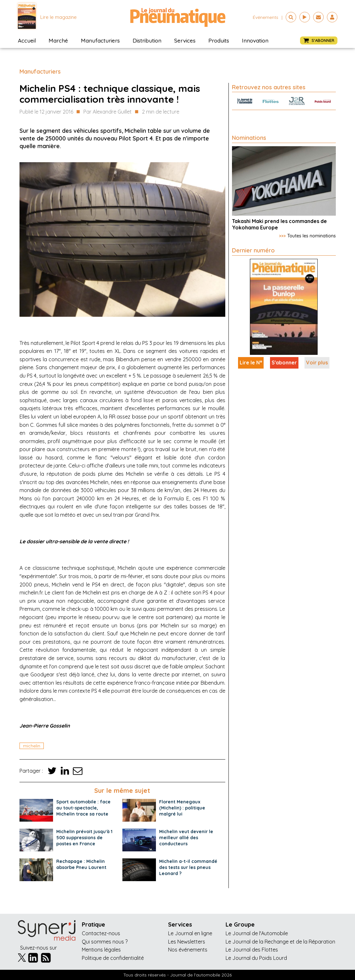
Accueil (27, 40)
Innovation (255, 40)
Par (108, 112)
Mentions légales (101, 950)
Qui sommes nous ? (105, 942)
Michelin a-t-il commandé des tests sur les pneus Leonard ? (188, 867)
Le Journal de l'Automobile (257, 933)
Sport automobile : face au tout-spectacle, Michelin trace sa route (83, 808)
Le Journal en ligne (190, 933)
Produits (219, 40)
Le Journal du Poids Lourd (256, 958)
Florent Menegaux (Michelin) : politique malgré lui (182, 808)
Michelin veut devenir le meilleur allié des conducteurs (186, 838)
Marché (58, 40)
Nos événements (188, 950)
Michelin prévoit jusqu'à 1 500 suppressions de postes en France (84, 838)
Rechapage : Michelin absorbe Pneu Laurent (81, 864)
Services (185, 40)
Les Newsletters (187, 942)
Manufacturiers (100, 40)
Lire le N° (251, 363)
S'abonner (284, 363)
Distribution (147, 40)
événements (266, 17)
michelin (32, 746)
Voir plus (317, 363)
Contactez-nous (101, 933)
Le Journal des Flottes (252, 950)
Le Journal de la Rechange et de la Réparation (280, 942)
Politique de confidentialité (113, 958)
